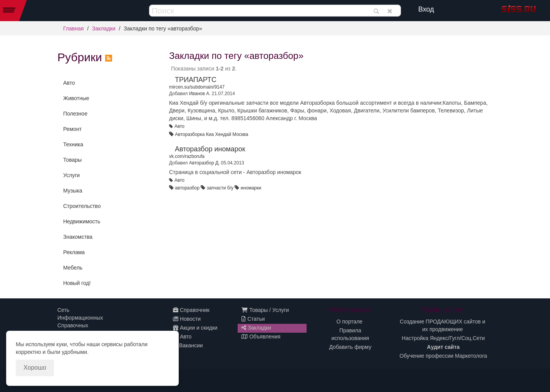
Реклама (74, 252)
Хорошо (35, 368)
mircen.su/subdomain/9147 (197, 87)
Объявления (261, 337)
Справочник (191, 310)
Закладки (104, 28)
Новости (187, 319)
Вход (426, 9)
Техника (73, 144)
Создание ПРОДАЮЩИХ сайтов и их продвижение (443, 325)
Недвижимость (82, 221)
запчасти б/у (220, 188)
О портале (350, 322)
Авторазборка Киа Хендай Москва (211, 134)
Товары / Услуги (265, 310)
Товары (72, 160)
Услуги (71, 175)
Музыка (73, 191)
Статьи (253, 319)
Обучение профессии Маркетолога (443, 356)
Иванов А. (200, 94)
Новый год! (77, 283)
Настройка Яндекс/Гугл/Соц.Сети (443, 338)
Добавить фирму (350, 347)
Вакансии (188, 345)
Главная (73, 28)
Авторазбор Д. (205, 163)
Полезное (75, 114)
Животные (76, 98)
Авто (69, 83)
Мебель (73, 268)
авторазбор (187, 188)
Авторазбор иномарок (210, 149)
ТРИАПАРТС (196, 80)
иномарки (251, 188)
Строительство (82, 206)
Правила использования (350, 334)
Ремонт (72, 129)
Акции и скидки (195, 328)
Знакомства (78, 237)
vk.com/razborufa (187, 156)
